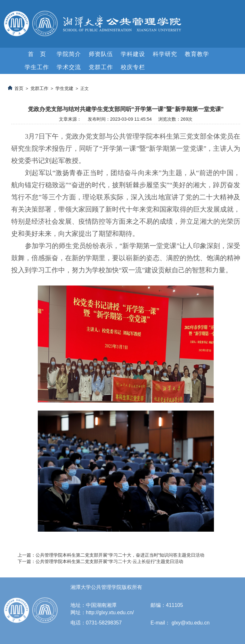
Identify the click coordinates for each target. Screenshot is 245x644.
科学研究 (165, 54)
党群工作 (101, 67)
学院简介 (69, 54)
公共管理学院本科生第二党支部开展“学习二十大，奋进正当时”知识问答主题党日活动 (120, 555)
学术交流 (69, 67)
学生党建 (64, 88)
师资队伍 (101, 54)
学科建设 (133, 54)
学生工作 (37, 67)
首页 (19, 88)
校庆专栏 (133, 67)
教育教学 (197, 54)
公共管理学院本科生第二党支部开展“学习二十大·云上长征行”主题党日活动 (109, 561)
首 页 (37, 54)
